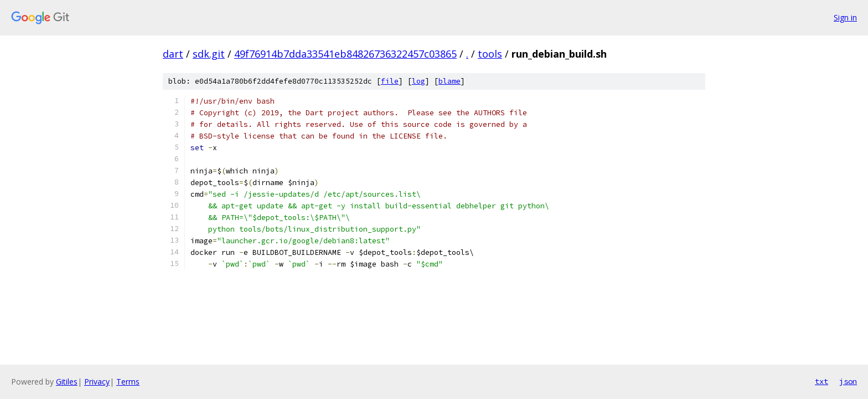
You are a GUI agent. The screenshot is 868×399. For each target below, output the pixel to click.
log (418, 81)
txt (821, 381)
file (390, 81)
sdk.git (209, 54)
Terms (128, 382)
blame (449, 81)
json (848, 381)
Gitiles (67, 382)
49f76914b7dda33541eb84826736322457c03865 (345, 54)
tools (490, 54)
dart (173, 54)
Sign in (845, 17)
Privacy (97, 382)
